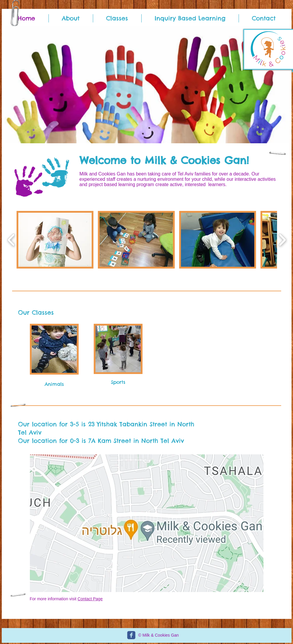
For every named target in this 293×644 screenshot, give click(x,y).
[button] (147, 85)
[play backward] (11, 240)
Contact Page (90, 599)
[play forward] (282, 240)
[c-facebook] (131, 635)
